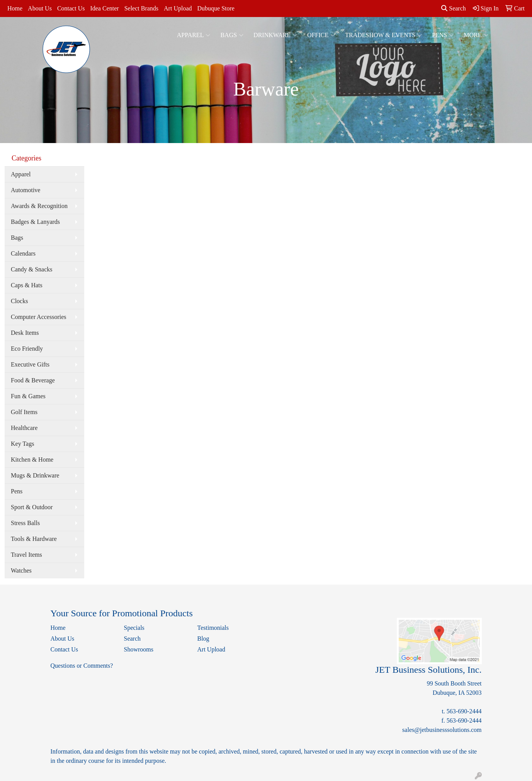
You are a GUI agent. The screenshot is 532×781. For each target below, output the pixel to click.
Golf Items (24, 412)
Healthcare (24, 428)
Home (15, 8)
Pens (443, 35)
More (476, 35)
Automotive (25, 190)
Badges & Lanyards (35, 222)
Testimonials (213, 628)
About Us (40, 8)
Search (454, 8)
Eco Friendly (27, 349)
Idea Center (104, 8)
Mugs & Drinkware (35, 475)
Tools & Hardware (34, 539)
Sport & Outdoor (32, 507)
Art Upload (178, 8)
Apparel (194, 35)
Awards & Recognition (39, 206)
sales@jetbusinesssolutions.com (442, 730)
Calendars (23, 253)
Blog (203, 639)
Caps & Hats (27, 285)
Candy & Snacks (32, 269)
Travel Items (26, 555)
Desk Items (25, 333)
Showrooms (139, 649)
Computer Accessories (39, 317)
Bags (232, 35)
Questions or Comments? (82, 666)
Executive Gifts (30, 364)
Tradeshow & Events (383, 35)
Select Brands (141, 8)
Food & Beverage (33, 380)
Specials (134, 628)
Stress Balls (25, 523)
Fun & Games (28, 396)
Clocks (19, 301)
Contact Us (71, 8)
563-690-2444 (464, 711)
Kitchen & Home (32, 460)
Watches (21, 570)
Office (321, 35)
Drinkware (275, 35)
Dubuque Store (216, 8)
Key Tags (22, 444)
